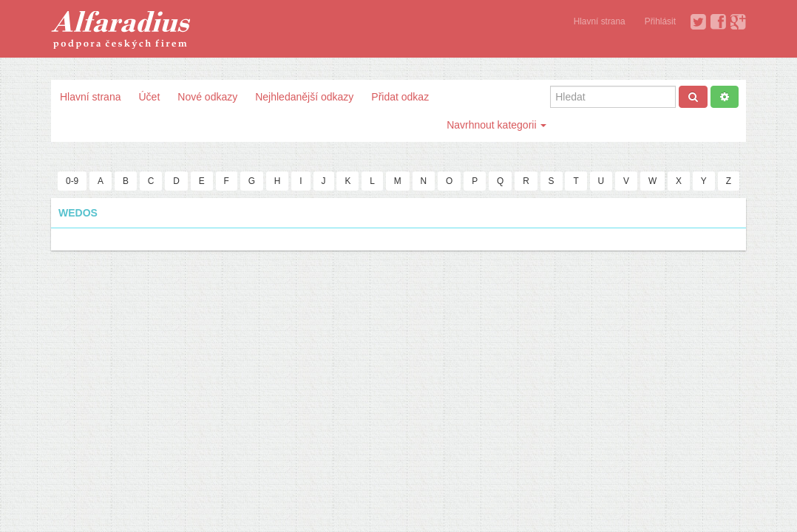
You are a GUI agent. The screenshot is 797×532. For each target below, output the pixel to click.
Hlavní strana (600, 21)
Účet (149, 97)
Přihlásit (660, 21)
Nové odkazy (207, 97)
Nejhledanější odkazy (304, 97)
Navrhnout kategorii (496, 125)
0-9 (72, 181)
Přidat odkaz (400, 97)
